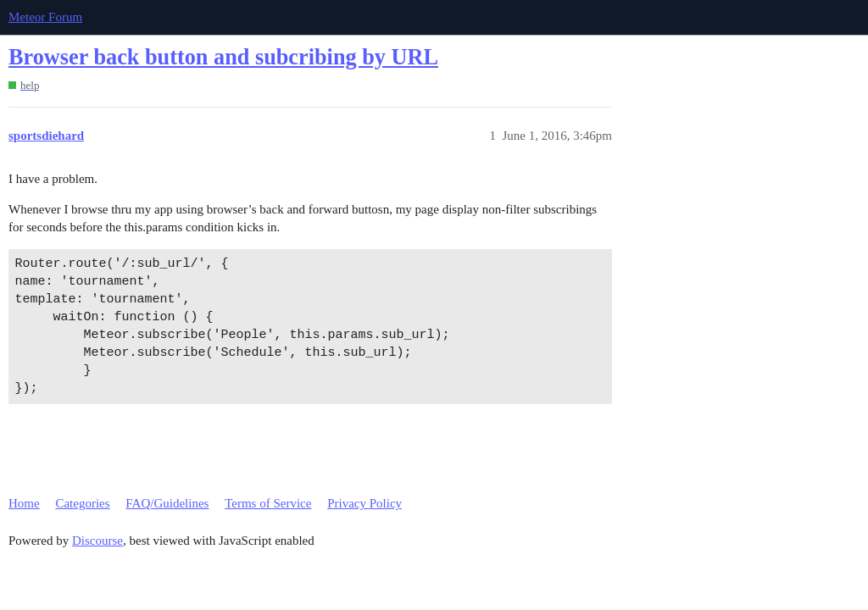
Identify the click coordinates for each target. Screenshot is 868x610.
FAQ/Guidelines (167, 503)
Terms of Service (268, 503)
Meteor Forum (45, 17)
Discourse (97, 541)
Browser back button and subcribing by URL (223, 57)
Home (24, 503)
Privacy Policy (364, 503)
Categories (82, 503)
